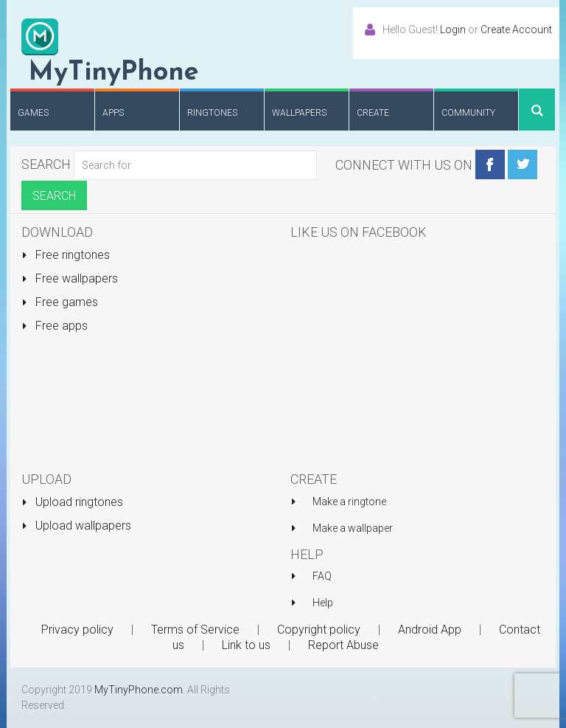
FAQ (322, 576)
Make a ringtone (349, 502)
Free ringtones (66, 255)
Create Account (516, 30)
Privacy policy (77, 630)
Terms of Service (195, 630)
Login (453, 30)
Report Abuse (343, 645)
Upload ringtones (72, 502)
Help (323, 603)
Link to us (246, 645)
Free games (60, 302)
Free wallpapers (70, 278)
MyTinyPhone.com (139, 690)
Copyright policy (319, 630)
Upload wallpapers (76, 526)
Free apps (55, 326)
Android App (430, 630)
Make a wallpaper (353, 528)
